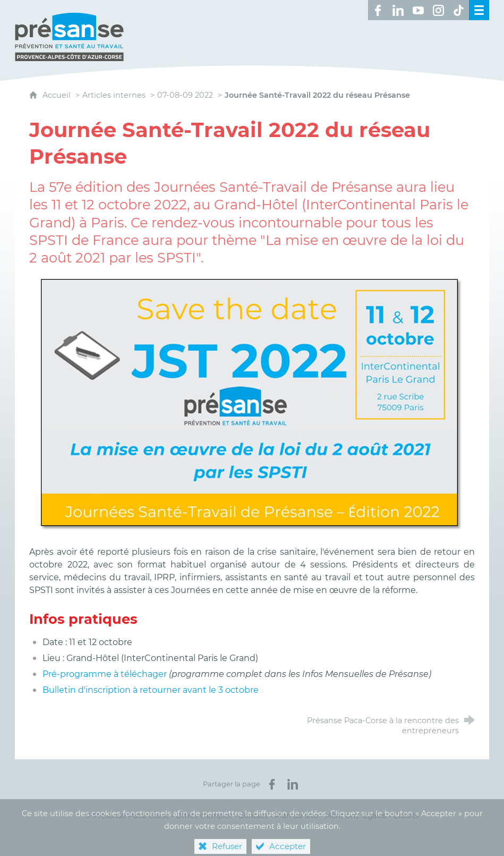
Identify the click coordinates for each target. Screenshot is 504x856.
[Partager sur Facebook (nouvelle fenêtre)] (272, 784)
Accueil (58, 95)
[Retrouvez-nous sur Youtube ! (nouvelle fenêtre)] (418, 10)
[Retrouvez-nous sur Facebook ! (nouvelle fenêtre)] (378, 10)
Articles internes (114, 95)
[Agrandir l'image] (252, 404)
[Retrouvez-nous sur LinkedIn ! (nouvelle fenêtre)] (398, 10)
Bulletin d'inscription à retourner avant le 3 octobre (151, 690)
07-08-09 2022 (185, 95)
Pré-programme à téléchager (106, 674)
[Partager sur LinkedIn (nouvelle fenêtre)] (293, 784)
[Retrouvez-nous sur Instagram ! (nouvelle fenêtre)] (439, 10)
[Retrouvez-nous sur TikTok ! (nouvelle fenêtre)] (459, 10)
